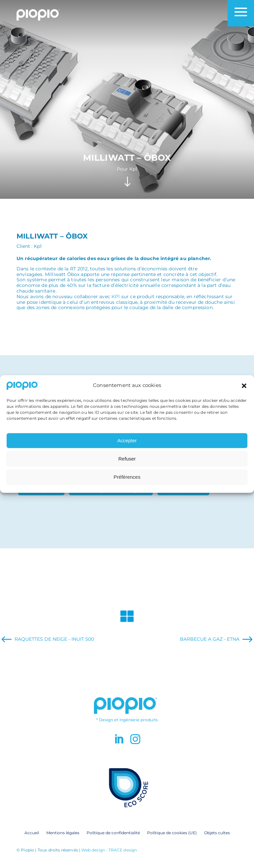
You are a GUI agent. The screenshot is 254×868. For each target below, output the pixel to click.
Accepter (127, 443)
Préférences (127, 480)
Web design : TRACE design (109, 850)
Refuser (127, 462)
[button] (244, 388)
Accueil (32, 833)
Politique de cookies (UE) (172, 833)
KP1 (116, 297)
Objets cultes (217, 833)
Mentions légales (63, 833)
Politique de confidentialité (113, 833)
